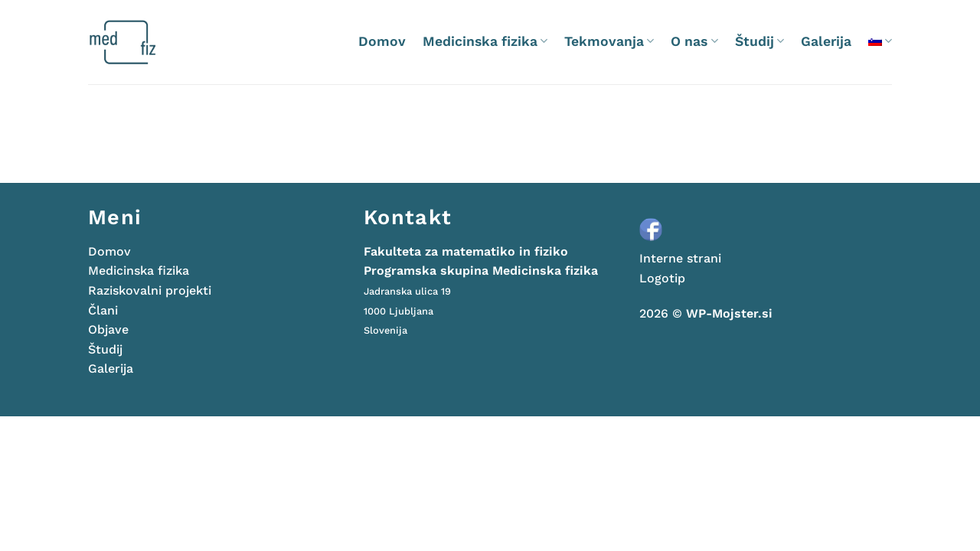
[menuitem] (880, 41)
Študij (759, 41)
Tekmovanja (609, 41)
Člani (103, 310)
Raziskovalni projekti (150, 290)
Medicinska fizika (485, 41)
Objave (108, 329)
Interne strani (680, 258)
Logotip (662, 278)
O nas (694, 41)
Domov (382, 41)
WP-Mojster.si (729, 313)
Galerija (826, 41)
